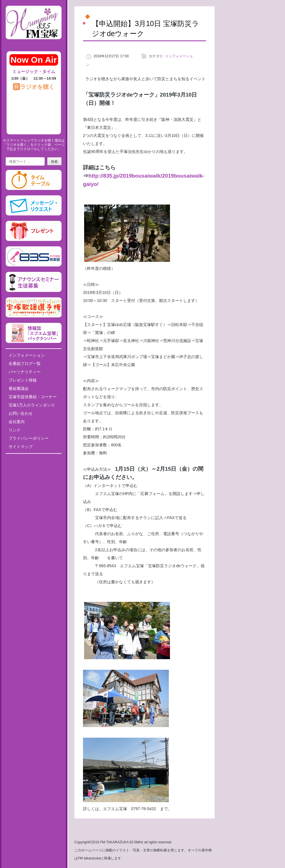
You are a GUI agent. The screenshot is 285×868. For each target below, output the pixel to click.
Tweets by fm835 (34, 460)
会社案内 (17, 422)
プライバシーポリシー (29, 438)
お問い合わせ (21, 413)
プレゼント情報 (23, 380)
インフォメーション (27, 355)
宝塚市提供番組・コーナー (33, 397)
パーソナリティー (25, 372)
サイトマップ (21, 447)
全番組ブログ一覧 (25, 364)
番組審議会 (19, 388)
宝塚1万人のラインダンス (32, 405)
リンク (15, 430)
